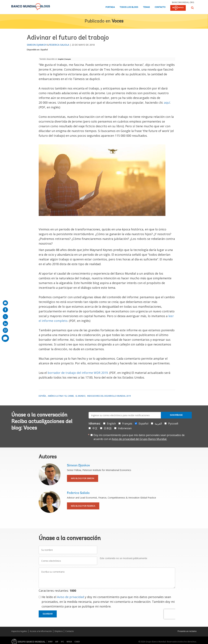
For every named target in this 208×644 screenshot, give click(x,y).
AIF (57, 642)
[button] (192, 8)
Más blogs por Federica (83, 506)
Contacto (160, 7)
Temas (146, 7)
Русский (173, 424)
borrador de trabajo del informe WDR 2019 (78, 373)
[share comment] (5, 338)
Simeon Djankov (37, 45)
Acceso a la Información (41, 631)
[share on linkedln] (5, 323)
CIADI (77, 642)
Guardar (48, 614)
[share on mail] (5, 303)
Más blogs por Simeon (83, 478)
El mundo (81, 396)
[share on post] (5, 317)
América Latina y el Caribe (61, 396)
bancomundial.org (183, 2)
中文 (95, 428)
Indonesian (125, 428)
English (61, 59)
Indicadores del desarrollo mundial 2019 (109, 396)
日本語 (108, 428)
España (42, 396)
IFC (62, 642)
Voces (117, 21)
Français (68, 59)
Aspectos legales (19, 631)
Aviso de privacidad (71, 597)
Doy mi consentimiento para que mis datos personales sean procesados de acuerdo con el (139, 437)
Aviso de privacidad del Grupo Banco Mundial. (139, 439)
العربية (158, 424)
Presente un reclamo (187, 631)
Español (44, 50)
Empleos (59, 631)
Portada (110, 7)
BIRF (50, 642)
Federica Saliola (59, 45)
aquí (167, 102)
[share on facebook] (5, 310)
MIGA (69, 642)
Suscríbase (176, 415)
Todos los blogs (129, 7)
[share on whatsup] (5, 330)
